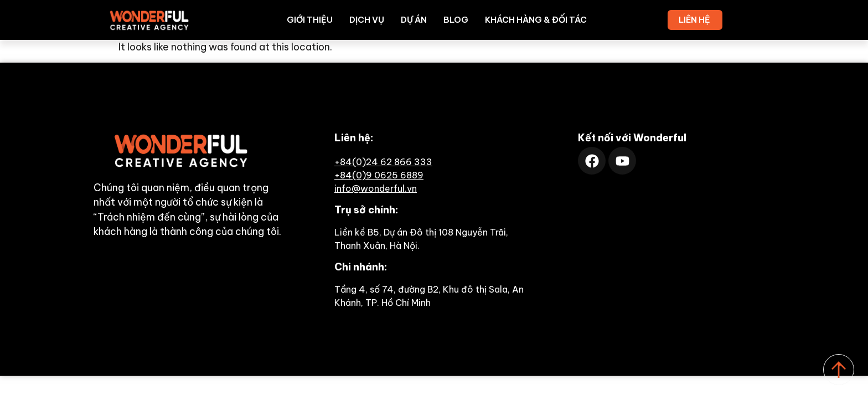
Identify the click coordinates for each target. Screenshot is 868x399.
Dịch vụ (367, 20)
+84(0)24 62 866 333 (383, 162)
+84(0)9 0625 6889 (379, 175)
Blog (456, 20)
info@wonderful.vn (376, 188)
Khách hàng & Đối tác (536, 20)
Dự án (414, 20)
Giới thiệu (310, 20)
